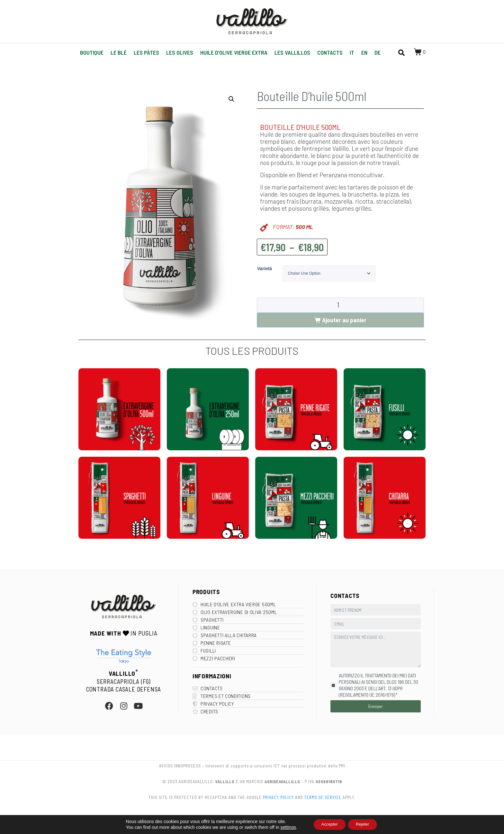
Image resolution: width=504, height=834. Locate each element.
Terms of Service (323, 797)
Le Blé (119, 52)
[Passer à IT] (352, 53)
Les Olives (180, 52)
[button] (231, 99)
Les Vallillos (292, 52)
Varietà (265, 269)
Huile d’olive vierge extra (234, 52)
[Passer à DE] (378, 53)
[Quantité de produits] (340, 305)
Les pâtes (146, 52)
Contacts (330, 52)
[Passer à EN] (364, 53)
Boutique (92, 52)
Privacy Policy (278, 797)
